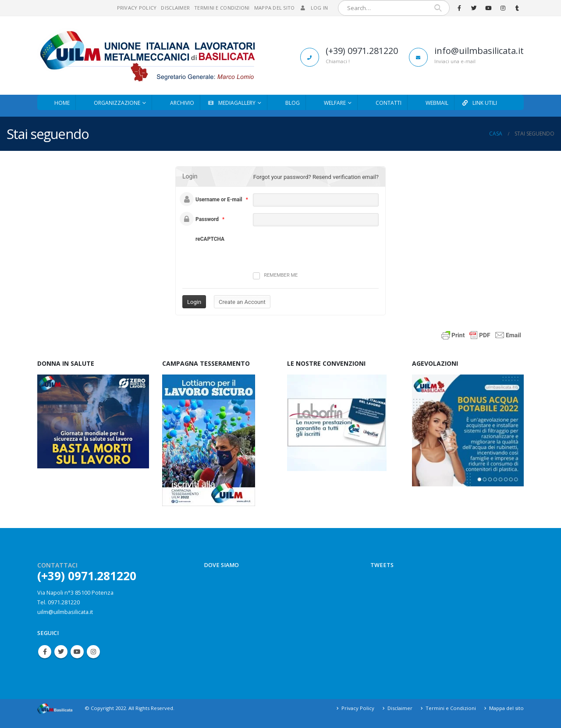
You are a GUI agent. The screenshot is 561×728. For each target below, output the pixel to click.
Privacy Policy (137, 8)
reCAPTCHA (210, 239)
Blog (293, 103)
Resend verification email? (346, 177)
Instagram (93, 652)
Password (207, 219)
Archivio (182, 103)
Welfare (335, 103)
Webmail (437, 103)
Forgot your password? (282, 177)
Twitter (61, 652)
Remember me (275, 276)
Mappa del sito (275, 8)
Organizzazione (117, 103)
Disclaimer (175, 8)
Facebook (45, 652)
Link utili (479, 103)
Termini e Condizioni (222, 8)
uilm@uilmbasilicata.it (65, 612)
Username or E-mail (219, 200)
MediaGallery (231, 103)
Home (62, 103)
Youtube (77, 652)
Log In (314, 8)
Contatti (389, 103)
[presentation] (301, 245)
